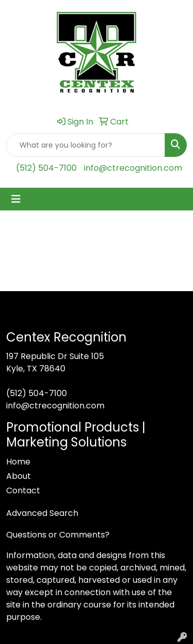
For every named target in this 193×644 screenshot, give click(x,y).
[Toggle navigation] (16, 199)
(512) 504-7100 (46, 168)
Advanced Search (42, 513)
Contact (23, 490)
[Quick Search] (86, 145)
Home (18, 462)
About (19, 476)
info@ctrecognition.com (133, 168)
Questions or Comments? (58, 535)
